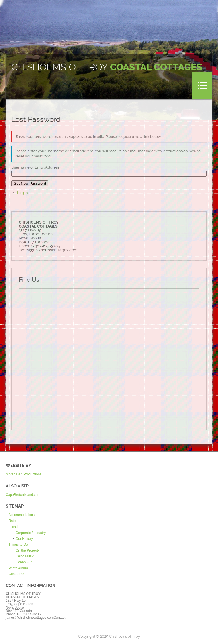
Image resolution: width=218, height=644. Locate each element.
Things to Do (18, 544)
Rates (13, 521)
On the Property (28, 550)
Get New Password (30, 183)
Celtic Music (25, 556)
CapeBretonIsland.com (23, 495)
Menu (202, 85)
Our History (24, 539)
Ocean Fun (24, 562)
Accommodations (22, 515)
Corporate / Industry (31, 533)
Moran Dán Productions (24, 474)
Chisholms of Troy (107, 67)
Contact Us (17, 574)
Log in (22, 193)
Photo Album (18, 568)
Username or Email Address (35, 167)
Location (15, 527)
